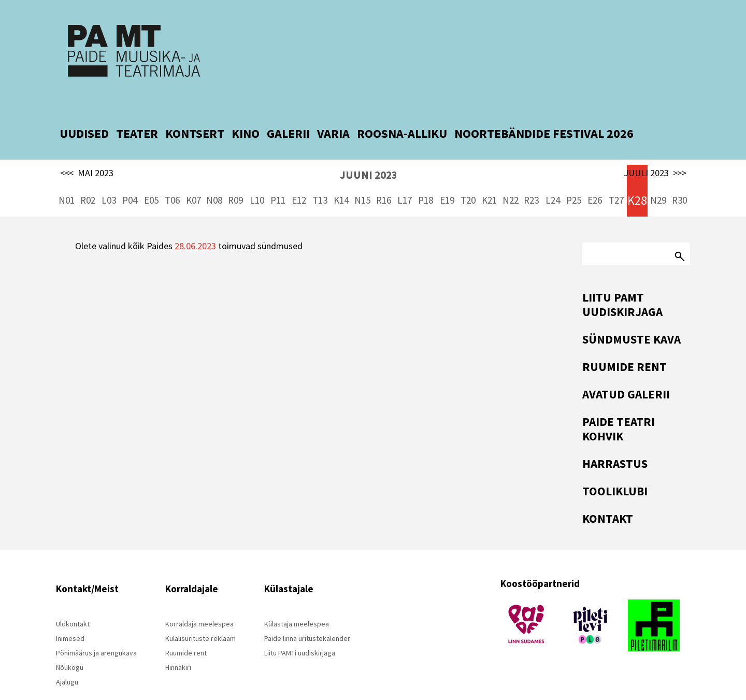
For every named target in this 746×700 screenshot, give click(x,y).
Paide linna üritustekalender (307, 615)
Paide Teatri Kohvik (619, 405)
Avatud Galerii (626, 370)
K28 (637, 176)
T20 (468, 176)
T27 (616, 176)
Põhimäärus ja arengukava (96, 629)
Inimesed (70, 615)
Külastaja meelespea (297, 600)
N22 (511, 176)
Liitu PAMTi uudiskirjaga (300, 629)
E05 (151, 176)
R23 (531, 176)
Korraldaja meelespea (199, 600)
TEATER (137, 110)
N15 (362, 176)
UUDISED (84, 110)
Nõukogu (70, 644)
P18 (426, 176)
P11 (278, 176)
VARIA (333, 110)
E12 (299, 176)
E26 (595, 176)
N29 (658, 176)
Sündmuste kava (632, 315)
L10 (257, 176)
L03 (109, 176)
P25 (574, 176)
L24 (553, 176)
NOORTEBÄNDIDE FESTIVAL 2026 (544, 110)
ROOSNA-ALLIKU (402, 110)
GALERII (288, 110)
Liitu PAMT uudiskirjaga (622, 281)
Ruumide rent (625, 343)
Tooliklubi (615, 467)
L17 (405, 176)
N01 (67, 176)
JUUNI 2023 (369, 151)
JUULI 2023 (655, 149)
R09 (235, 176)
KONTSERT (195, 110)
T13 (320, 176)
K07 (193, 176)
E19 (447, 176)
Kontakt (608, 495)
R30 (679, 176)
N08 (214, 176)
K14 (341, 176)
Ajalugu (67, 658)
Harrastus (615, 440)
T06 (172, 176)
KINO (246, 110)
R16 (384, 176)
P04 (130, 176)
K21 (489, 176)
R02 (88, 176)
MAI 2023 (87, 149)
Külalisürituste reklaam (200, 615)
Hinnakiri (178, 644)
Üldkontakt (73, 600)
